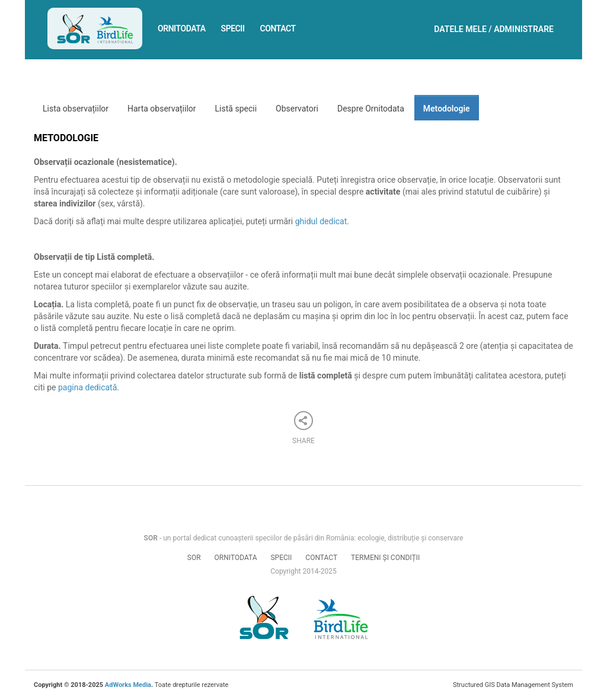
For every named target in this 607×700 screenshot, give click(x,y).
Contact (278, 28)
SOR (194, 558)
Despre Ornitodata (371, 109)
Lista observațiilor (76, 109)
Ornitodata (182, 28)
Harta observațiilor (162, 109)
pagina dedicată (87, 387)
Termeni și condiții (385, 558)
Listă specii (236, 109)
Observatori (297, 109)
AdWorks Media (128, 685)
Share (303, 428)
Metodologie (447, 109)
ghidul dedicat (321, 221)
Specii (233, 28)
